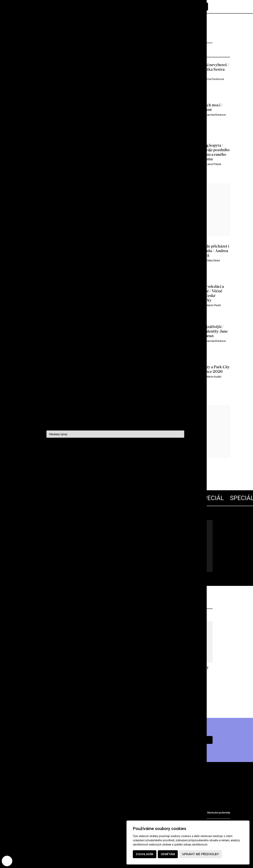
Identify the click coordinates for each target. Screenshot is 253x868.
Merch (79, 812)
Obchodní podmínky (219, 813)
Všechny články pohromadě (61, 545)
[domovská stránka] (44, 7)
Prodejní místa (35, 812)
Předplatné (194, 7)
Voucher (97, 812)
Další (118, 470)
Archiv (47, 805)
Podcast (81, 805)
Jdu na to (65, 560)
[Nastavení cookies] (7, 861)
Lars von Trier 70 (76, 534)
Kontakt (101, 805)
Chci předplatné (188, 740)
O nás (63, 805)
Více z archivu (127, 696)
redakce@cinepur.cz (37, 826)
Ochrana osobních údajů (187, 813)
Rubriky (29, 805)
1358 (85, 470)
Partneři (60, 812)
